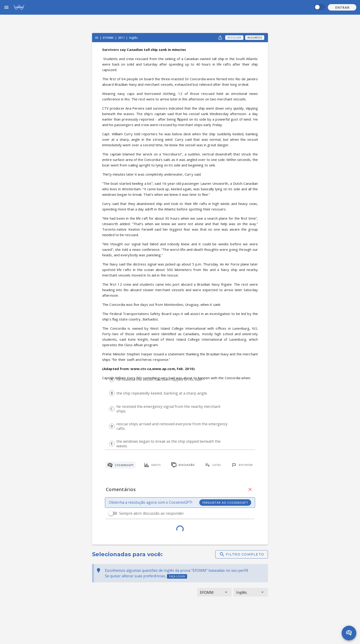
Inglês (134, 38)
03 (97, 38)
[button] (342, 7)
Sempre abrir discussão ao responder (152, 513)
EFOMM (108, 38)
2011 (122, 38)
